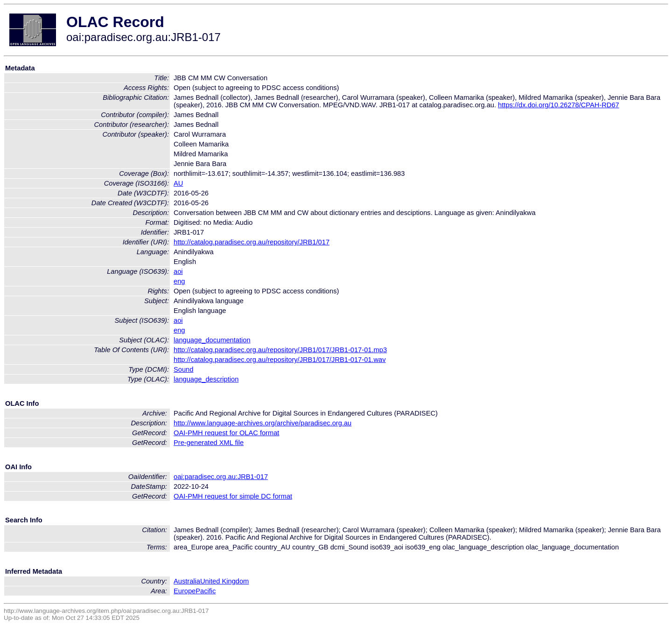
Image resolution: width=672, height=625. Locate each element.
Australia (187, 581)
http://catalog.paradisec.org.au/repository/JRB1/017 (252, 242)
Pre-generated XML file (209, 443)
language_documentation (212, 340)
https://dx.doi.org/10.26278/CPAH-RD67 (559, 105)
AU (178, 183)
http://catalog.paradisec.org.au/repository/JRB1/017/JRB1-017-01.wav (280, 360)
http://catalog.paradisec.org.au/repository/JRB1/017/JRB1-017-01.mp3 (280, 350)
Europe (185, 591)
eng (179, 281)
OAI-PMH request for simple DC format (233, 496)
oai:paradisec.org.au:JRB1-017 (221, 477)
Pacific (206, 591)
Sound (183, 369)
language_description (206, 379)
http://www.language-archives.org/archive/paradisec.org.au (262, 423)
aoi (178, 271)
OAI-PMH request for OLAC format (226, 433)
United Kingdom (224, 581)
